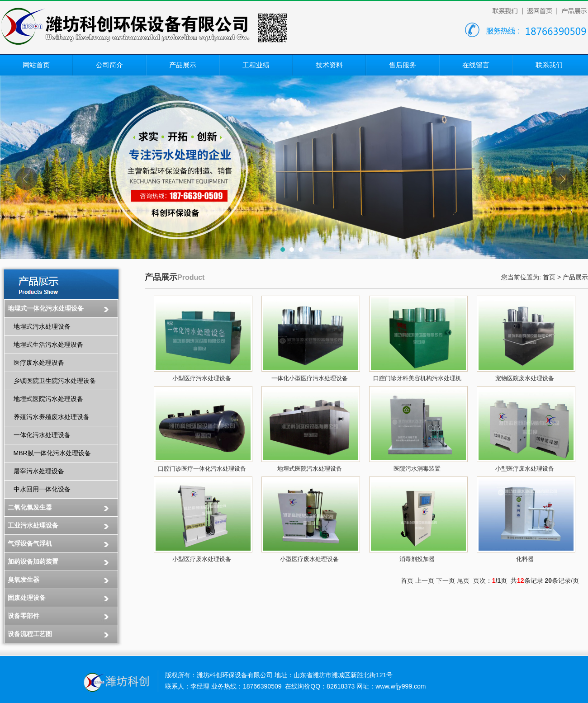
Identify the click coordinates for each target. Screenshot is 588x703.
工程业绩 (256, 65)
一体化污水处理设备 (42, 435)
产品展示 (183, 65)
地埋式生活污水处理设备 (48, 344)
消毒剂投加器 (417, 559)
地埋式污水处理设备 (42, 326)
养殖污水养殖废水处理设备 (52, 417)
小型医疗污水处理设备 (202, 378)
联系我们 (549, 65)
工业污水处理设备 (33, 525)
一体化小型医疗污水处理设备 (310, 378)
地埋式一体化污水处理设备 (46, 308)
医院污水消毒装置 (417, 469)
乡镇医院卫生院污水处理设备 (55, 381)
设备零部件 (24, 616)
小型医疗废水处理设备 (525, 469)
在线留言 (476, 65)
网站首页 (36, 65)
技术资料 (329, 65)
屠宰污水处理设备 (39, 471)
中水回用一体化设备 (42, 489)
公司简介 (109, 65)
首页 (549, 277)
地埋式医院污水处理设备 (48, 399)
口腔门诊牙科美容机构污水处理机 (417, 378)
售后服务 (403, 65)
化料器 (525, 559)
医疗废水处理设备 (39, 363)
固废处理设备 (27, 598)
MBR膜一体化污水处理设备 (52, 453)
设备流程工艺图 (30, 634)
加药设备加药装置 (33, 561)
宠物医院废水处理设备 (525, 378)
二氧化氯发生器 (30, 507)
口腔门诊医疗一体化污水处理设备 (202, 469)
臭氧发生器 (24, 580)
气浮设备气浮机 (30, 543)
